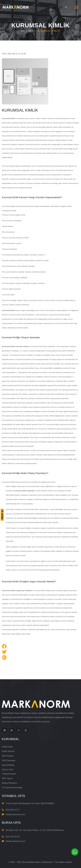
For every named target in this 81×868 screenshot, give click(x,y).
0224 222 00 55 (13, 837)
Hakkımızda (7, 747)
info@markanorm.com (15, 814)
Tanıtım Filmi (8, 770)
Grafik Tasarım (8, 751)
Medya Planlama (9, 783)
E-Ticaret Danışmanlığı (12, 788)
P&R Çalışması (9, 760)
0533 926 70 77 (13, 810)
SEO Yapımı (7, 778)
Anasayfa (27, 31)
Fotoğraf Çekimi (9, 774)
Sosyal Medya (8, 765)
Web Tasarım (8, 756)
